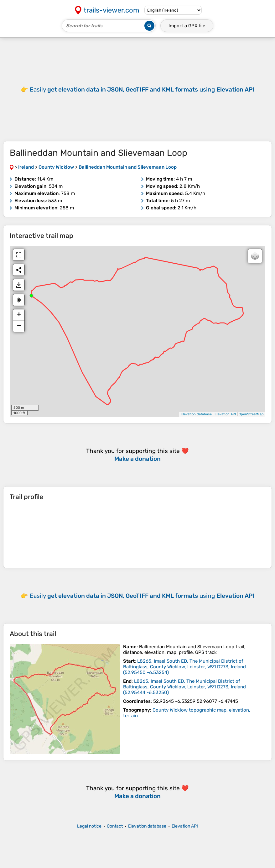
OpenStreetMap (251, 414)
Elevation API (225, 414)
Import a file (187, 26)
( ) (184, 667)
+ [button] (19, 315)
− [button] (19, 326)
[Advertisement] (137, 89)
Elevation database (196, 414)
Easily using (142, 596)
